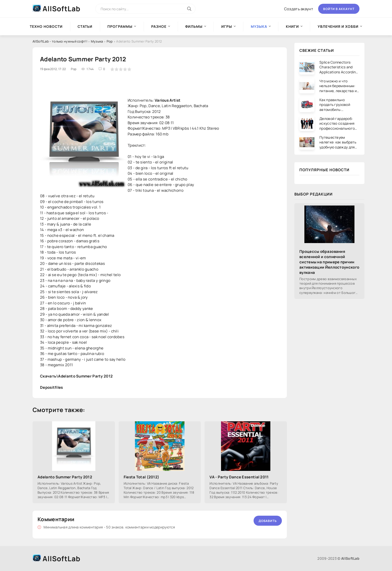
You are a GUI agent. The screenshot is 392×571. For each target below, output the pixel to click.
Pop (110, 41)
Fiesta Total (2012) (142, 477)
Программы (120, 26)
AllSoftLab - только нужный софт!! (60, 41)
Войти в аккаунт (339, 9)
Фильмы (194, 26)
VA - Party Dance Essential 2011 (239, 477)
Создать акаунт (299, 9)
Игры (227, 26)
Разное (159, 26)
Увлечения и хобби (338, 26)
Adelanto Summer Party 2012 (65, 477)
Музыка (97, 41)
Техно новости (46, 26)
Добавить (268, 521)
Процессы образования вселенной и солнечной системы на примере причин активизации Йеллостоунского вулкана (329, 262)
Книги (292, 26)
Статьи (85, 26)
